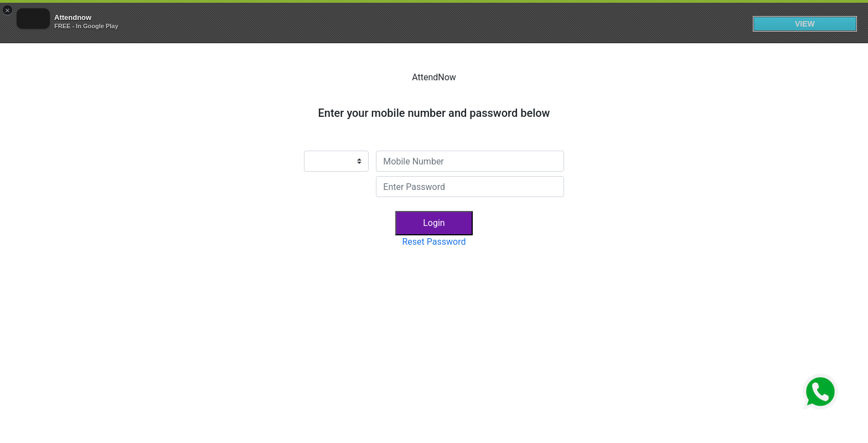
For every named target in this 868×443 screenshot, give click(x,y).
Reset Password (434, 242)
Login (434, 223)
